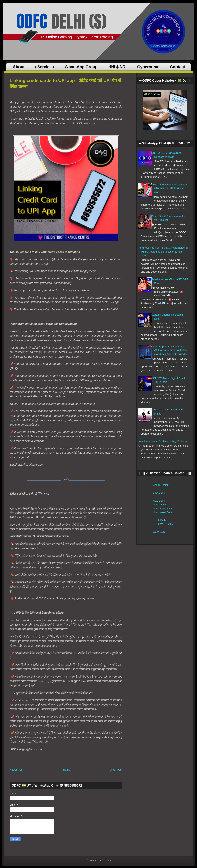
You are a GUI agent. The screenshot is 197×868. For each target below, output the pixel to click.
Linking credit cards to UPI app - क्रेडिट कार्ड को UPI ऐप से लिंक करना (170, 188)
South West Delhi (163, 524)
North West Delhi (163, 512)
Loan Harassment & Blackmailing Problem (162, 441)
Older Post (116, 770)
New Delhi (159, 501)
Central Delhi (160, 485)
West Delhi (159, 532)
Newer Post (16, 770)
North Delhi (159, 504)
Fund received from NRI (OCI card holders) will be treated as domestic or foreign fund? (163, 252)
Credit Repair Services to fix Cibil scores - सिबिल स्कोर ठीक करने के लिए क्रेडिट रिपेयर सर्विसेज (169, 350)
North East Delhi (162, 508)
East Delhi (159, 493)
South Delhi (160, 520)
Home (67, 770)
